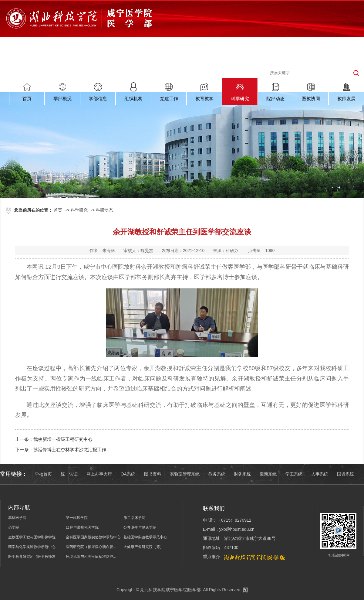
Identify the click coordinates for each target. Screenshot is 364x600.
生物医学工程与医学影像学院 (32, 537)
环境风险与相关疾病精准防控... (91, 557)
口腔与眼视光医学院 (82, 527)
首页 (58, 210)
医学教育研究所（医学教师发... (33, 557)
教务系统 (217, 474)
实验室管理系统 (185, 474)
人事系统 (320, 474)
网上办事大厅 (99, 474)
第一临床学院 (77, 518)
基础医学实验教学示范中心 (145, 537)
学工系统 (294, 474)
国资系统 (345, 474)
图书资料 (153, 474)
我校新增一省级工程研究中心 (63, 439)
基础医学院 (17, 518)
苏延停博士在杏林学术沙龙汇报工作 (70, 450)
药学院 (14, 527)
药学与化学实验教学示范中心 (32, 547)
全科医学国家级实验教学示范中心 (93, 537)
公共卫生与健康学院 (140, 527)
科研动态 (104, 210)
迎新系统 (268, 474)
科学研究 (79, 210)
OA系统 (128, 474)
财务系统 (242, 474)
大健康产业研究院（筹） (143, 547)
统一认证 (69, 474)
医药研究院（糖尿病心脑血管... (91, 547)
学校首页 (43, 474)
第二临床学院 (134, 518)
